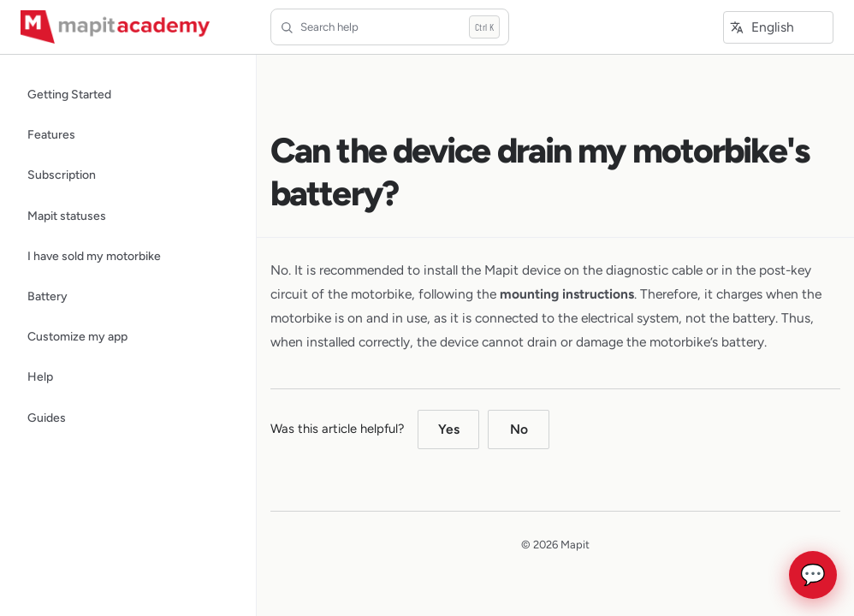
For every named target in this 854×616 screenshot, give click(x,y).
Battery (47, 296)
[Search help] (390, 27)
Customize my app (77, 336)
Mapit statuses (67, 216)
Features (51, 134)
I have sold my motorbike (94, 256)
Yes (449, 429)
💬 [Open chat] (813, 575)
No (519, 429)
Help (40, 376)
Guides (47, 418)
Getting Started (69, 94)
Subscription (62, 175)
